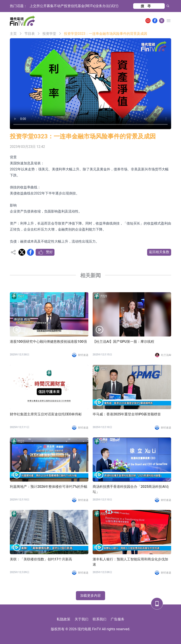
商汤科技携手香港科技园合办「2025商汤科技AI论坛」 (131, 489)
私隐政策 (63, 619)
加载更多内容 (90, 596)
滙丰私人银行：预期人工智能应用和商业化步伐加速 (130, 562)
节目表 (30, 34)
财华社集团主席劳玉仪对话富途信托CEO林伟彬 (46, 414)
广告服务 (118, 619)
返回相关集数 (159, 252)
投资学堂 (49, 34)
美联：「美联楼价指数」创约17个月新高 (41, 559)
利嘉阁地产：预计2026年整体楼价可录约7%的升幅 (49, 487)
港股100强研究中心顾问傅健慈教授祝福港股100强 (48, 342)
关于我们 (81, 619)
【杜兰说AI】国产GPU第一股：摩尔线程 (123, 342)
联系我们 (100, 619)
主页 (13, 34)
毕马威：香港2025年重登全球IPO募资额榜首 (127, 414)
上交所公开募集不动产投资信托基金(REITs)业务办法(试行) (74, 6)
